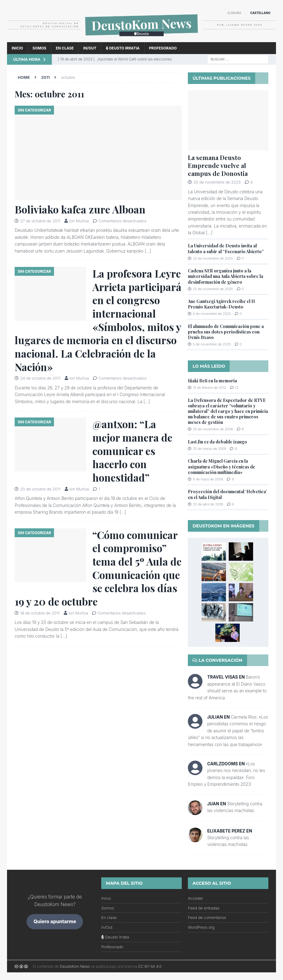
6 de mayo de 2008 (208, 479)
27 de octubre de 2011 (40, 221)
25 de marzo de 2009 (209, 449)
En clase (65, 48)
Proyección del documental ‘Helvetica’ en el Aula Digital (227, 494)
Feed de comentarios (207, 917)
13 (237, 388)
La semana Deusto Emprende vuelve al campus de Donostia (218, 165)
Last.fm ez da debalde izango (217, 442)
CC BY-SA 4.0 (150, 966)
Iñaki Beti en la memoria (212, 381)
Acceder (195, 898)
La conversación (217, 660)
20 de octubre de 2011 (40, 489)
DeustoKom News (75, 966)
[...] (209, 233)
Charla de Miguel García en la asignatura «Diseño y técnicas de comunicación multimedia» (222, 466)
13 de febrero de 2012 (209, 388)
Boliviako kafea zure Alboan (80, 209)
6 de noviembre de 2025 (212, 314)
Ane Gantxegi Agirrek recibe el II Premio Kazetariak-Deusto (221, 304)
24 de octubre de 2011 (40, 378)
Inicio (17, 48)
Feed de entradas (204, 908)
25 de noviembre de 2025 (217, 182)
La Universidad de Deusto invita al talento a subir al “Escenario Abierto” (226, 248)
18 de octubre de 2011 (40, 613)
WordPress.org (201, 927)
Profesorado (163, 48)
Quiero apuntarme (55, 922)
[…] (148, 251)
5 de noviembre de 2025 (212, 344)
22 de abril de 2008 (208, 504)
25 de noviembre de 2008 (213, 429)
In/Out (90, 48)
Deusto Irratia (123, 48)
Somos (39, 48)
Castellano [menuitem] (260, 13)
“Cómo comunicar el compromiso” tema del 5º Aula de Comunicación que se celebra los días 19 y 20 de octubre (98, 568)
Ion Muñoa (79, 221)
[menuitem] (235, 13)
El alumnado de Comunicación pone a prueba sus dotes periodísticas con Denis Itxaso (226, 332)
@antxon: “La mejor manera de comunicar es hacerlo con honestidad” (132, 451)
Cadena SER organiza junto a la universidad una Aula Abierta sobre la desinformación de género (226, 276)
